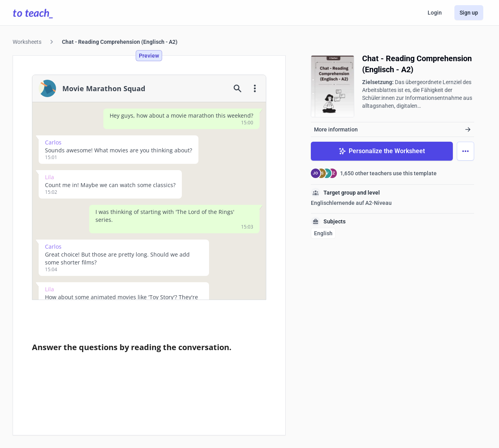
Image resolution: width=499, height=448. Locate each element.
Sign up (469, 13)
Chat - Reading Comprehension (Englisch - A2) (120, 42)
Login (435, 13)
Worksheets (27, 42)
